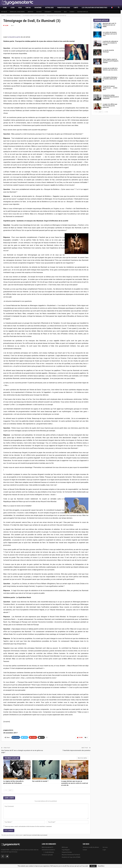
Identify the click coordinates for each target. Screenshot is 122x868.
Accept (93, 866)
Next (11, 790)
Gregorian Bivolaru (67, 852)
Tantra (28, 8)
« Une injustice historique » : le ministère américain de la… (110, 79)
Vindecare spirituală (47, 854)
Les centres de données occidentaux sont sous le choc (110, 34)
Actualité (4, 12)
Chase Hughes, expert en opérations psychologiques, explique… (111, 61)
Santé (76, 8)
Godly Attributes (49, 852)
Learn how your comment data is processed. (35, 835)
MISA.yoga (65, 847)
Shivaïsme (38, 8)
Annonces (30, 12)
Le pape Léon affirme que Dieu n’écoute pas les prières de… (110, 106)
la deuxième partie (14, 37)
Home (5, 8)
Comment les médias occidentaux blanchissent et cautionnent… (111, 97)
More (84, 8)
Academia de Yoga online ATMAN (71, 857)
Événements (48, 12)
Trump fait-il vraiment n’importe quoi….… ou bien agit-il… (110, 88)
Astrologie (49, 8)
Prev (6, 790)
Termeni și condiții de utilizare (91, 847)
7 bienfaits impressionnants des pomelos (76, 750)
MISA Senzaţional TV (47, 847)
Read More (101, 866)
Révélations (58, 12)
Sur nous (39, 12)
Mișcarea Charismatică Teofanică (71, 854)
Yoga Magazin (66, 849)
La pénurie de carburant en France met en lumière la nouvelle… (110, 43)
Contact (72, 12)
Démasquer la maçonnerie (17, 12)
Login (13, 8)
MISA (65, 12)
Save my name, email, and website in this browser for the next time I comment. (28, 826)
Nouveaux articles (83, 12)
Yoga (20, 8)
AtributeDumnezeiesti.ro (48, 849)
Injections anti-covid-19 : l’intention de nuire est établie (110, 25)
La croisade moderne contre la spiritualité (11, 778)
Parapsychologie (64, 8)
